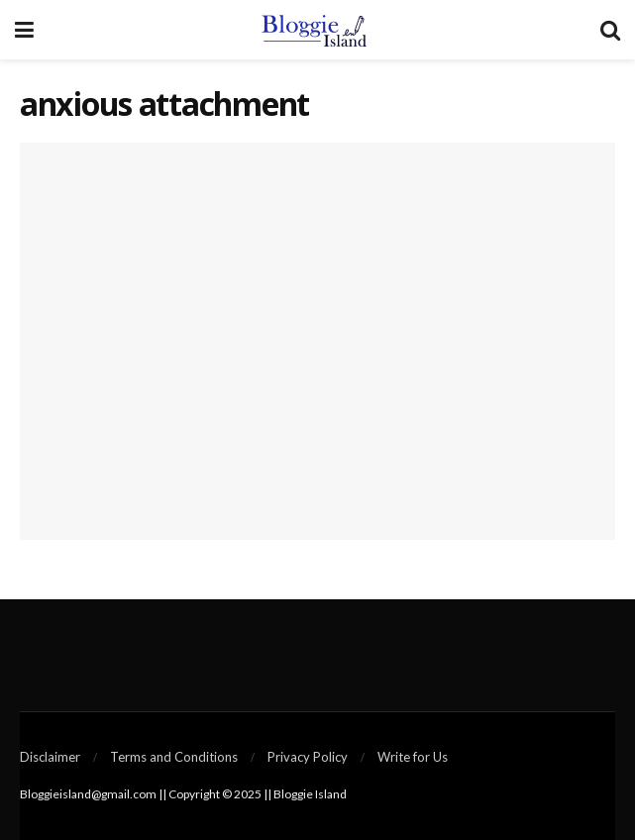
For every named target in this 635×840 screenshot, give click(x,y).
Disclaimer (50, 757)
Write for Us (413, 757)
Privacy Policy (308, 757)
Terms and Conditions (174, 757)
